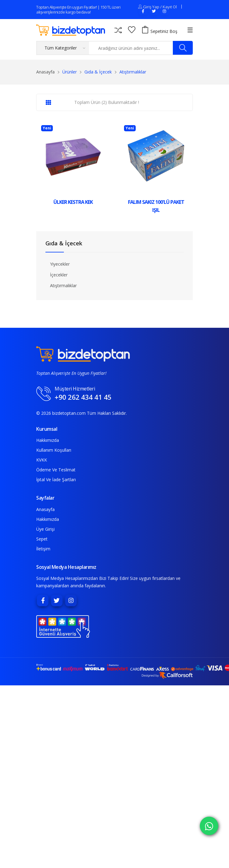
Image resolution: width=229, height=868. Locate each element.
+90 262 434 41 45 (83, 397)
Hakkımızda (48, 440)
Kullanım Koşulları (54, 450)
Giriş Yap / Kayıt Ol (160, 7)
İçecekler (59, 275)
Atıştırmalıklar (63, 285)
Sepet (42, 539)
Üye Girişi (45, 529)
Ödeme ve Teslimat (56, 470)
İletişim (43, 549)
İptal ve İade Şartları (56, 480)
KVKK (42, 460)
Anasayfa (45, 72)
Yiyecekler (60, 264)
